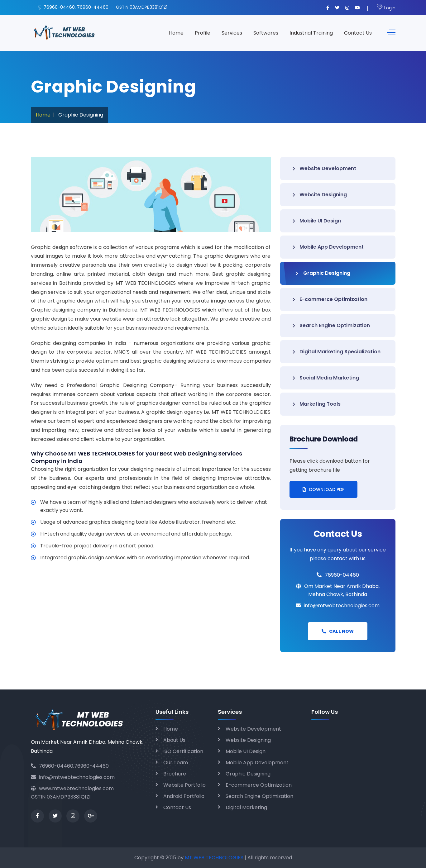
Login (386, 8)
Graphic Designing (323, 273)
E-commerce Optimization (330, 299)
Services (232, 33)
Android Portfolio (184, 796)
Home (176, 33)
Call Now (338, 631)
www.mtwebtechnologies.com (72, 788)
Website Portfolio (184, 785)
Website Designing (320, 195)
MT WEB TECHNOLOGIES (215, 858)
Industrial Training (311, 33)
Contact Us (358, 33)
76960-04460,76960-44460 (70, 766)
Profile (203, 33)
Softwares (266, 33)
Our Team (176, 763)
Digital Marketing (246, 807)
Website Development (324, 168)
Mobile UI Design (317, 221)
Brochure (175, 774)
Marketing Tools (317, 404)
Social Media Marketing (326, 378)
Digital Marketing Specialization (337, 352)
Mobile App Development (328, 247)
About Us (174, 740)
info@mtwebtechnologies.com (73, 777)
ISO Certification (183, 751)
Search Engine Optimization (331, 325)
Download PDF (323, 489)
